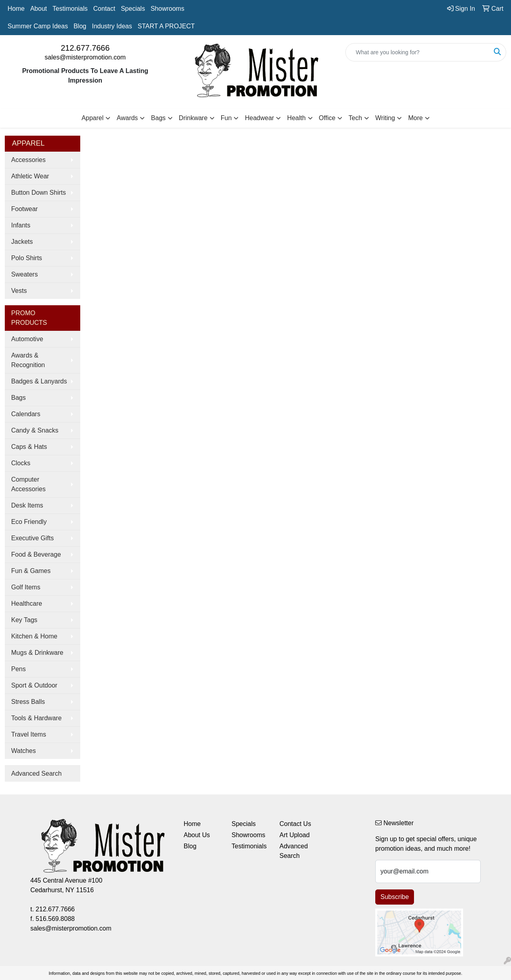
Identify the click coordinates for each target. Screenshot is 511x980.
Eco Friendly (29, 522)
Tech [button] (355, 118)
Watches (24, 751)
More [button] (415, 118)
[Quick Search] (417, 52)
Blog (80, 26)
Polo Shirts (27, 258)
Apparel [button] (92, 118)
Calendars (26, 414)
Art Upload (295, 835)
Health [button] (296, 118)
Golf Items (26, 587)
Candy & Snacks (35, 430)
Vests (19, 291)
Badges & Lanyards (39, 381)
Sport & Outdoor (34, 685)
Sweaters (25, 274)
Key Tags (24, 620)
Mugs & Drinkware (37, 653)
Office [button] (327, 118)
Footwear (25, 209)
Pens (18, 669)
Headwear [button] (259, 118)
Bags (18, 398)
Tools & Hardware (36, 718)
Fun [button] (226, 118)
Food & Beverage (36, 554)
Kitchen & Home (34, 636)
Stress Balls (28, 702)
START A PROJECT (166, 26)
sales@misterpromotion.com (85, 57)
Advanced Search (36, 774)
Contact (104, 9)
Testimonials (70, 9)
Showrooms (167, 9)
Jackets (22, 242)
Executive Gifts (33, 538)
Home (16, 9)
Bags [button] (158, 118)
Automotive (27, 339)
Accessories (28, 160)
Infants (21, 225)
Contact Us (295, 824)
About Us (197, 835)
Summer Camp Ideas (38, 26)
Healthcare (27, 604)
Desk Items (27, 505)
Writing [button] (385, 118)
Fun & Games (31, 571)
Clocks (21, 463)
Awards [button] (127, 118)
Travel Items (29, 734)
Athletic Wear (30, 176)
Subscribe (395, 897)
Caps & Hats (29, 447)
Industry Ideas (112, 26)
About (39, 9)
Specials (133, 9)
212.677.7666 (85, 48)
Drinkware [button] (193, 118)
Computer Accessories (28, 484)
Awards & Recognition (28, 360)
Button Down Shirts (39, 193)
